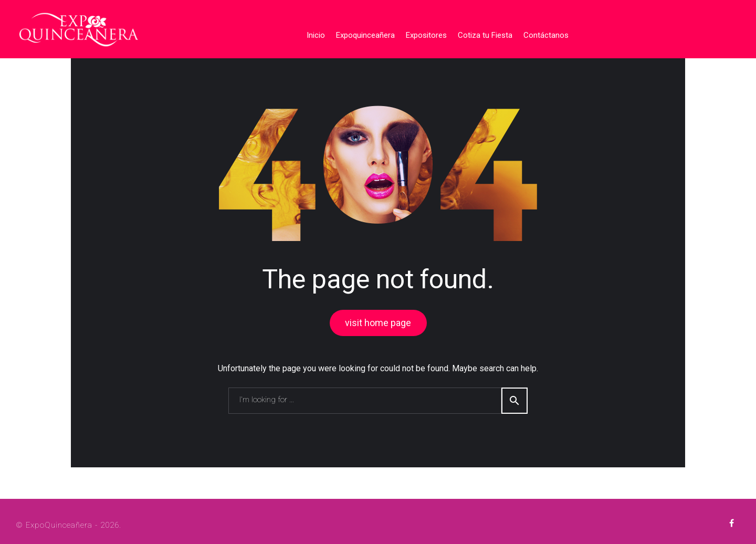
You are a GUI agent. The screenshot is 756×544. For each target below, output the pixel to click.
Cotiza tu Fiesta (481, 33)
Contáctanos (542, 33)
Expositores (422, 33)
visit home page (378, 320)
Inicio (312, 33)
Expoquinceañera (361, 33)
